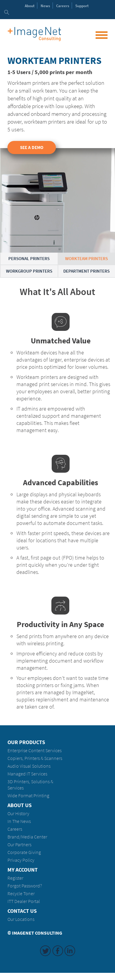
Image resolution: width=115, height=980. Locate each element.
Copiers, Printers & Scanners (35, 758)
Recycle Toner (21, 894)
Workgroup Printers (29, 271)
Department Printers (86, 271)
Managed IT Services (27, 774)
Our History (18, 814)
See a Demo (32, 148)
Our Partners (19, 845)
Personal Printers (29, 259)
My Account (23, 870)
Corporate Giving (24, 852)
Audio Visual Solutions (29, 766)
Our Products (26, 742)
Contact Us (22, 911)
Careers (63, 6)
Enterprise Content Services (34, 751)
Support (82, 6)
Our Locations (21, 919)
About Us (20, 805)
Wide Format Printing (28, 796)
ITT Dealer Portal (24, 901)
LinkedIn (70, 951)
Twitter (45, 951)
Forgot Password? (25, 886)
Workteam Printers (86, 259)
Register (15, 878)
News (45, 6)
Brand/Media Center (27, 837)
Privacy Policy (21, 860)
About (30, 6)
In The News (19, 821)
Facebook (58, 951)
